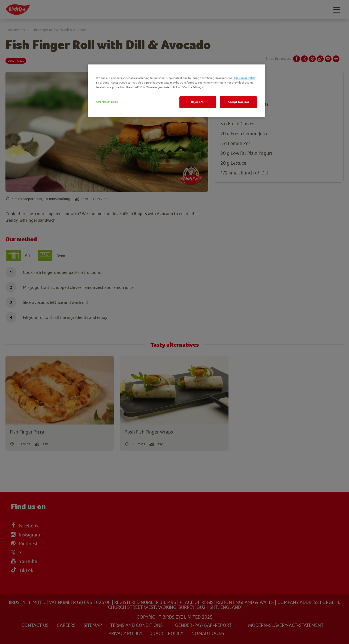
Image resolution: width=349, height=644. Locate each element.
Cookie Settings (107, 102)
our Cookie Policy (245, 78)
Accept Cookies (238, 102)
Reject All (198, 102)
